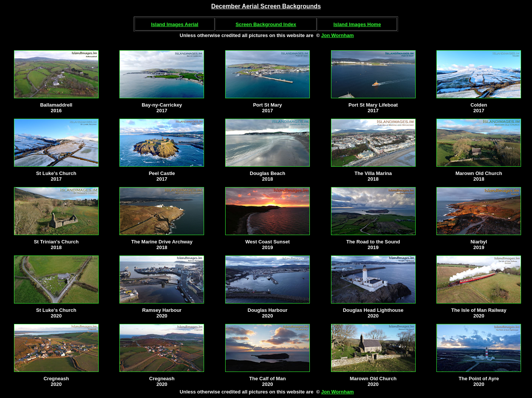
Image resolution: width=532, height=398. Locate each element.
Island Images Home (357, 24)
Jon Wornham (337, 35)
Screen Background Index (266, 24)
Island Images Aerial (175, 24)
